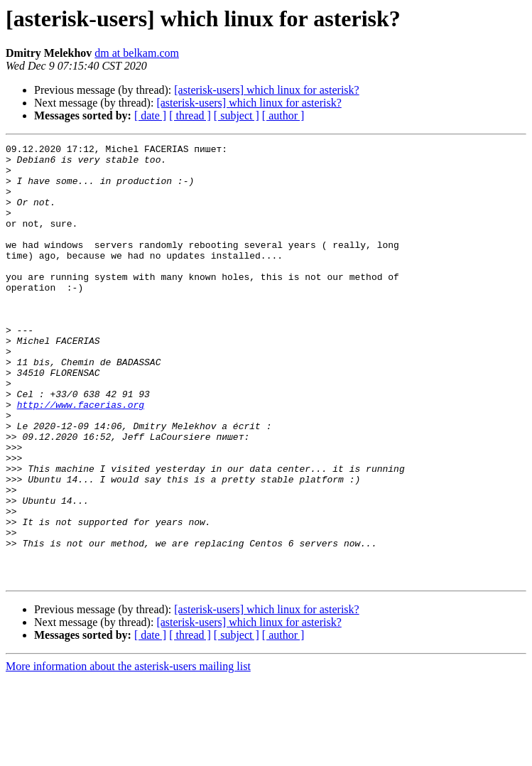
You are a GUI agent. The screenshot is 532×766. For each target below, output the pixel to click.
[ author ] (283, 115)
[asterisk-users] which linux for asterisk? (266, 90)
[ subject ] (237, 115)
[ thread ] (190, 115)
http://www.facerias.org (81, 458)
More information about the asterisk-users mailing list (128, 754)
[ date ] (150, 115)
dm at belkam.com (137, 53)
